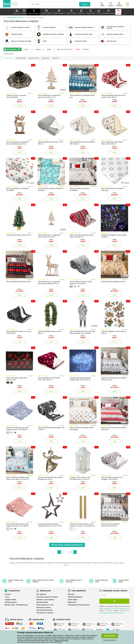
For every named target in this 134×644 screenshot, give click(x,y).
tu (61, 642)
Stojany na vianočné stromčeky (18, 41)
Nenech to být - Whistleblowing (16, 605)
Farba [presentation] (49, 49)
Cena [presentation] (26, 49)
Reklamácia (72, 602)
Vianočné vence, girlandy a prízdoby (112, 27)
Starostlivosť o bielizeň (45, 613)
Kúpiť (19, 106)
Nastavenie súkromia (62, 641)
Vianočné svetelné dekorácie (81, 27)
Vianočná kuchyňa (77, 41)
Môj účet (71, 594)
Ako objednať (41, 594)
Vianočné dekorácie (46, 27)
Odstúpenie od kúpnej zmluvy (79, 605)
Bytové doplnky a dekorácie (16, 18)
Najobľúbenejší (21, 58)
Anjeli (41, 41)
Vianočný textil (108, 41)
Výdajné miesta (10, 600)
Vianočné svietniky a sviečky (17, 27)
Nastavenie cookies (43, 607)
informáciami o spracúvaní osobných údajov (112, 613)
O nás (7, 597)
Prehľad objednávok (75, 597)
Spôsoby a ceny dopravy (45, 600)
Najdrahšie (56, 58)
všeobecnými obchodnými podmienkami (116, 608)
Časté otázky (73, 600)
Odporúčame (9, 58)
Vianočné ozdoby (13, 34)
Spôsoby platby (42, 602)
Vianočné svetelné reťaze (111, 34)
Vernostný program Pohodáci (47, 597)
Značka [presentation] (38, 49)
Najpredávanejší (34, 58)
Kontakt (8, 594)
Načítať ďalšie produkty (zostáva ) (67, 545)
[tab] (28, 49)
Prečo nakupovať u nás (45, 605)
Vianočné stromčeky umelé (80, 34)
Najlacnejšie (46, 58)
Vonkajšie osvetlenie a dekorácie (50, 34)
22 (71, 552)
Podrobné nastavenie (110, 640)
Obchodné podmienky (44, 610)
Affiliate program (11, 602)
